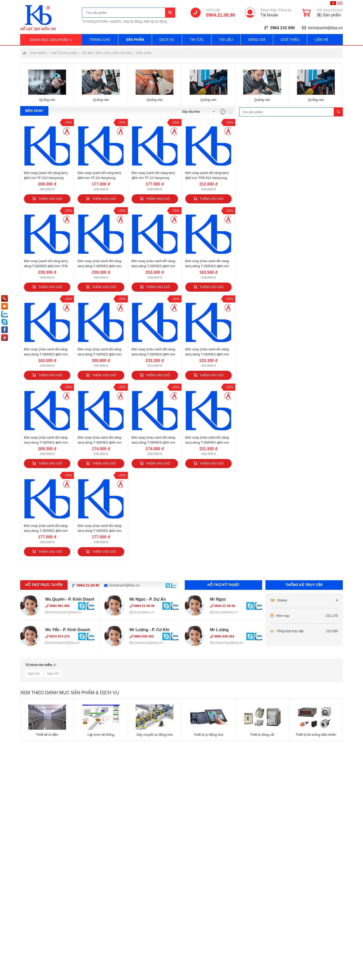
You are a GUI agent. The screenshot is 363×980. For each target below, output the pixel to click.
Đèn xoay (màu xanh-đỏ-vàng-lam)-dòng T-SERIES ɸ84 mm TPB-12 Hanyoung (207, 354)
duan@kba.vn (142, 612)
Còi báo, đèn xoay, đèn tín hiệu (107, 53)
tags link (34, 673)
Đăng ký (285, 10)
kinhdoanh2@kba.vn (62, 643)
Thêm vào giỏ (47, 199)
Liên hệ (322, 40)
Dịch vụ (167, 40)
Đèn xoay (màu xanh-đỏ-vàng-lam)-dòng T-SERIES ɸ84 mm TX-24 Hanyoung (46, 531)
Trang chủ (100, 40)
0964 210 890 (283, 28)
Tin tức (197, 40)
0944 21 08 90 (223, 606)
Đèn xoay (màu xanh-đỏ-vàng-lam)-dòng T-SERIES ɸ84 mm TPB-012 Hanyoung (100, 354)
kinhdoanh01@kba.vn (63, 612)
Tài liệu (226, 40)
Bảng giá (257, 40)
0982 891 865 (57, 606)
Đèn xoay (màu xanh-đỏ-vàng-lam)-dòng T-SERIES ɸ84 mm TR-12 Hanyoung (154, 442)
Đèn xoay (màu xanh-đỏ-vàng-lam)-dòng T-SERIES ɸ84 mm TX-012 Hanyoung (207, 442)
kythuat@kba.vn (224, 612)
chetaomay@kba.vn (146, 643)
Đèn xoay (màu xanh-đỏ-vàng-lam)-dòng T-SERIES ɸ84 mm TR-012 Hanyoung (46, 442)
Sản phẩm (135, 40)
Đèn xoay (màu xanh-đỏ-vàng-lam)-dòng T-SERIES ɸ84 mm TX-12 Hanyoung (100, 531)
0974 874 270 (57, 636)
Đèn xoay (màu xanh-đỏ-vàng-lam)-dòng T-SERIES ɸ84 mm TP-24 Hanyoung (207, 266)
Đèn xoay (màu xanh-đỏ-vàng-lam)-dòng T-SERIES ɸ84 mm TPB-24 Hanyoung (154, 354)
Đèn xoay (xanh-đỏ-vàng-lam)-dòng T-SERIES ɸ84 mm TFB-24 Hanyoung (46, 266)
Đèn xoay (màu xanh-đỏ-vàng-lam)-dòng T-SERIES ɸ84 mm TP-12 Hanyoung (46, 354)
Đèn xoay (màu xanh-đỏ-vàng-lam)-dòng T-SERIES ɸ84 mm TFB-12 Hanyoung (100, 266)
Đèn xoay (144, 53)
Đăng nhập (268, 10)
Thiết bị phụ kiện (64, 53)
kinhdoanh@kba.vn (326, 28)
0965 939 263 (142, 636)
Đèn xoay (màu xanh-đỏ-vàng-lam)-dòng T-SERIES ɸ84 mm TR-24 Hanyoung (100, 442)
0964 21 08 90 (142, 606)
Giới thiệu (290, 40)
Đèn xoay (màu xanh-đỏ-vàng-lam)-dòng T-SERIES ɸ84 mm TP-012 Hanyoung (154, 266)
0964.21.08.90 (220, 15)
